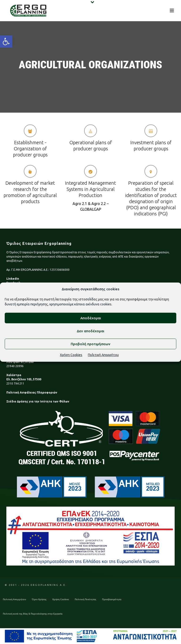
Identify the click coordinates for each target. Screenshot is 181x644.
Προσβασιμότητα (112, 599)
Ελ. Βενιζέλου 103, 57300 (24, 379)
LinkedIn (13, 279)
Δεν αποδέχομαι (90, 331)
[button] (6, 41)
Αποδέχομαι (91, 318)
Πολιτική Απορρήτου (103, 355)
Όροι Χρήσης (39, 599)
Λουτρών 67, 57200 (20, 362)
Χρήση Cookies (71, 355)
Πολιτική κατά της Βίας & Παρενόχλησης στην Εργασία (33, 614)
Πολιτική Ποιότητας (86, 599)
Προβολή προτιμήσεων (90, 344)
